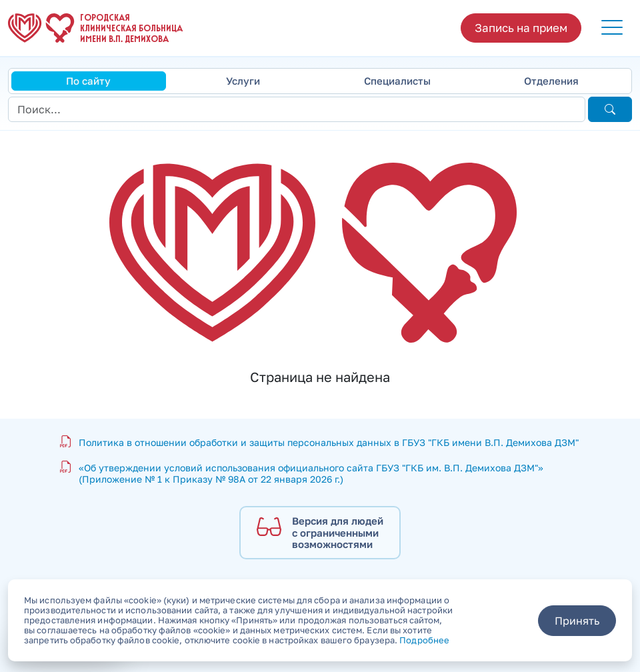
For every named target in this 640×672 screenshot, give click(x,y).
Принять (577, 621)
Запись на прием (521, 28)
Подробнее (424, 640)
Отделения (551, 81)
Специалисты (397, 81)
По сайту (88, 81)
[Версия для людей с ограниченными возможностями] (320, 533)
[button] (612, 28)
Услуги (243, 81)
